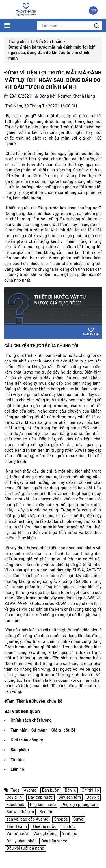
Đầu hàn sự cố (54, 841)
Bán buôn (51, 790)
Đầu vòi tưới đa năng (25, 848)
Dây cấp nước (40, 797)
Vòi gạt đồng (45, 834)
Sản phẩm (20, 750)
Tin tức (17, 760)
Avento (30, 790)
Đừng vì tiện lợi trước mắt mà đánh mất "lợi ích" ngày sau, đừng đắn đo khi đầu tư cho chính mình (53, 80)
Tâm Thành (17, 826)
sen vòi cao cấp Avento (28, 819)
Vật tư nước (17, 834)
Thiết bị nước (45, 826)
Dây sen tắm (70, 797)
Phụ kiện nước (43, 805)
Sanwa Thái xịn (20, 812)
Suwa (78, 819)
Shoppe (61, 819)
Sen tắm (47, 812)
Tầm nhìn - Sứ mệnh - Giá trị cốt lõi (43, 730)
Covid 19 (14, 797)
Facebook (15, 805)
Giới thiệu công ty (27, 740)
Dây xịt (93, 797)
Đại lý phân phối (21, 841)
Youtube (70, 834)
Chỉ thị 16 (90, 790)
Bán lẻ (70, 790)
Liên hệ (17, 769)
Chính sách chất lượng (31, 720)
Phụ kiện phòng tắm (79, 805)
